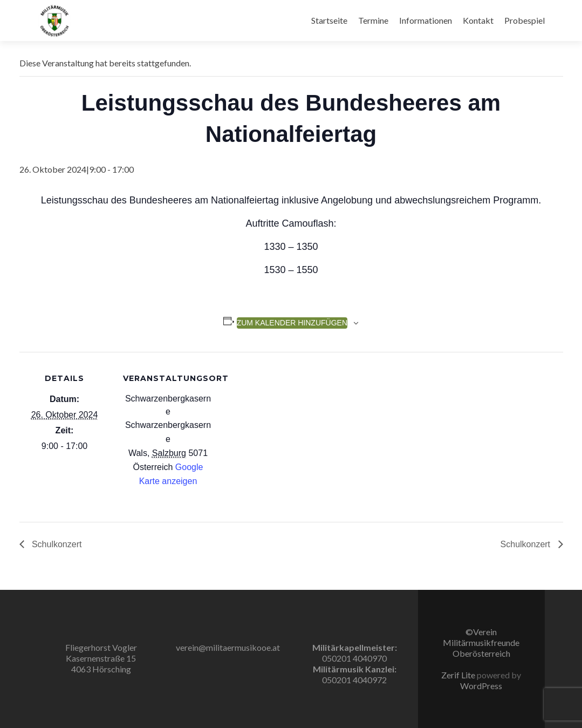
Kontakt (478, 20)
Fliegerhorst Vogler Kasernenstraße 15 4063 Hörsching (101, 658)
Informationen (426, 20)
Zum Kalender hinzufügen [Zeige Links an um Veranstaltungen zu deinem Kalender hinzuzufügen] (292, 323)
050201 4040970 (354, 658)
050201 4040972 (354, 680)
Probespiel (525, 20)
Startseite (329, 20)
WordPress (481, 686)
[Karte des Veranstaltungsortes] (283, 427)
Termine (373, 20)
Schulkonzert (56, 544)
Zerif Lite (459, 675)
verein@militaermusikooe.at (228, 647)
